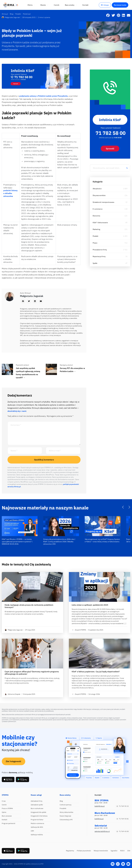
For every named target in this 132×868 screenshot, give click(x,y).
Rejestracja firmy (99, 256)
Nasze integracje (65, 816)
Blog (61, 801)
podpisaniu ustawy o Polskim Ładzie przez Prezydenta (43, 96)
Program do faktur (37, 820)
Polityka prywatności (84, 851)
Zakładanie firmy (37, 801)
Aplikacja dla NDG (37, 827)
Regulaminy (70, 851)
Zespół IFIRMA (79, 630)
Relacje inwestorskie (101, 851)
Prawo (95, 243)
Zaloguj (105, 5)
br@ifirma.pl (99, 819)
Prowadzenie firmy (100, 250)
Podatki (96, 236)
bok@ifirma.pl (100, 806)
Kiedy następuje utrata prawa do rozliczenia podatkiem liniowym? (29, 606)
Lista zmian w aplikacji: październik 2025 (90, 605)
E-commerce (98, 209)
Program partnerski (9, 823)
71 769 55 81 (123, 819)
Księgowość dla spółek (38, 812)
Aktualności (97, 189)
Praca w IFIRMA (7, 808)
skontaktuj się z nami (17, 411)
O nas (4, 801)
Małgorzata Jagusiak (11, 17)
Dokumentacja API (66, 820)
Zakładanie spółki (37, 805)
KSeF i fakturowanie (100, 223)
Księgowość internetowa (39, 816)
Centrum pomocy (65, 805)
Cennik (4, 805)
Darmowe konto (120, 5)
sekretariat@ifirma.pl (102, 831)
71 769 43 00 (123, 831)
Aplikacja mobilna (37, 835)
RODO (122, 851)
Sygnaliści (114, 851)
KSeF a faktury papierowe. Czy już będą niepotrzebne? (96, 672)
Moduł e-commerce (37, 823)
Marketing (96, 229)
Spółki (95, 263)
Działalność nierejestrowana (103, 202)
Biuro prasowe (7, 816)
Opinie (4, 812)
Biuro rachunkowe (37, 808)
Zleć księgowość (14, 761)
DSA (129, 851)
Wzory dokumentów (66, 812)
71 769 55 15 (123, 806)
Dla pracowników (99, 195)
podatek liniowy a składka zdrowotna (10, 193)
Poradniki (63, 808)
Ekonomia (96, 216)
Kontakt (4, 820)
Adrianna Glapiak (13, 694)
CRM (32, 831)
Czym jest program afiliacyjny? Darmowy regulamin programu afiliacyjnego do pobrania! (32, 673)
